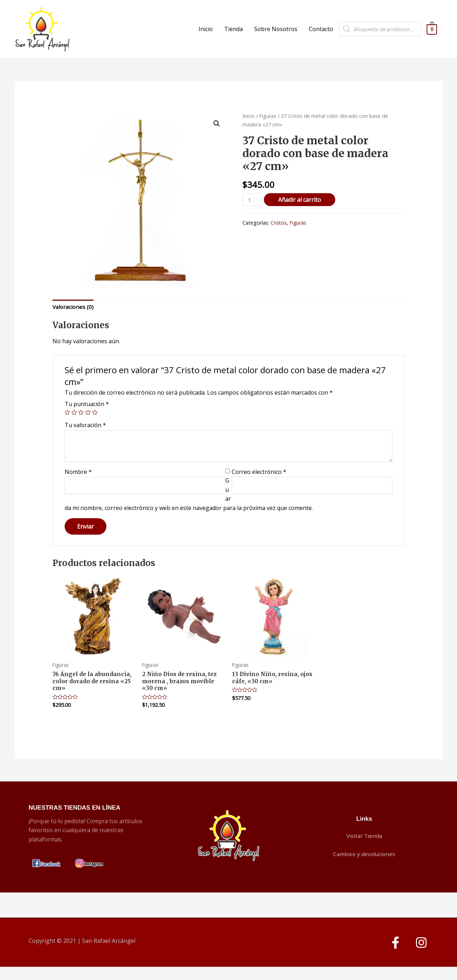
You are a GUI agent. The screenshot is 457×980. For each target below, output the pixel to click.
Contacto (321, 35)
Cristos (279, 234)
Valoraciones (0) (74, 318)
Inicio (206, 35)
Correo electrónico (259, 484)
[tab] (74, 319)
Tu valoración (85, 437)
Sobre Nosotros (276, 35)
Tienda (233, 35)
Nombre (78, 484)
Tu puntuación (87, 416)
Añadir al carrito (301, 211)
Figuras (268, 127)
